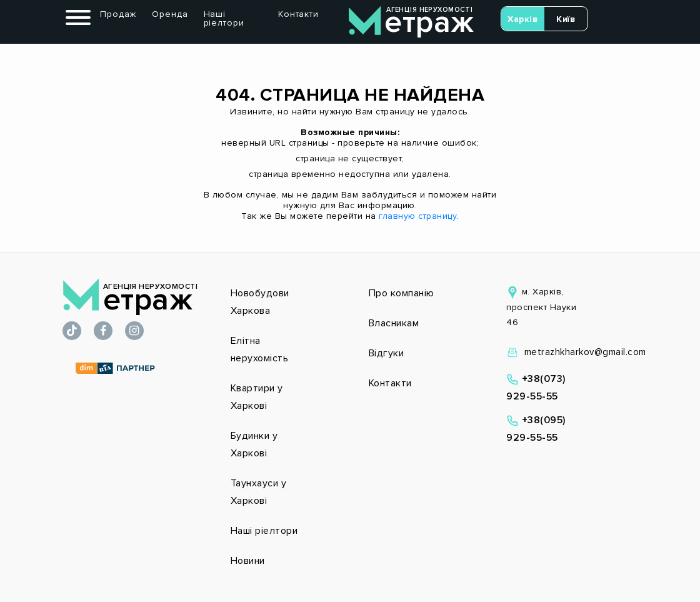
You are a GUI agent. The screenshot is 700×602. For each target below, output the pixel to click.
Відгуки (387, 353)
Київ (566, 19)
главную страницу (417, 216)
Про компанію (402, 293)
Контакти (298, 14)
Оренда (170, 14)
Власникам (394, 323)
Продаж (118, 14)
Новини (248, 561)
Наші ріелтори (224, 18)
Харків (522, 19)
